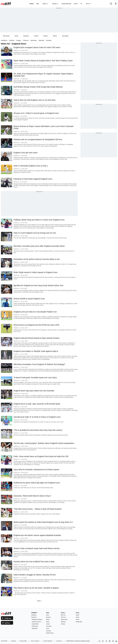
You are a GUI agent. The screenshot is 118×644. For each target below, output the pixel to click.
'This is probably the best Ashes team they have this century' (38, 430)
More (88, 4)
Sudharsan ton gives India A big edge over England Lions (37, 483)
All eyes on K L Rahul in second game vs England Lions (36, 113)
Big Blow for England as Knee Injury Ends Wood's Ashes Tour (38, 285)
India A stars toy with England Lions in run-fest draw (35, 100)
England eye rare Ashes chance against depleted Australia (37, 535)
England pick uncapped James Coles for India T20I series (37, 47)
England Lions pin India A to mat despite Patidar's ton (35, 312)
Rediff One (34, 617)
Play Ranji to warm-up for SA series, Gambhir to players (36, 588)
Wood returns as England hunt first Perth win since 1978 (36, 325)
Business (26, 36)
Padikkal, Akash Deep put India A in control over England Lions (39, 220)
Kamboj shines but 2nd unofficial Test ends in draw (34, 562)
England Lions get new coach (26, 153)
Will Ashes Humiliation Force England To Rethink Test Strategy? (39, 364)
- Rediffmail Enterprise (37, 619)
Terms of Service (35, 641)
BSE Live (63, 615)
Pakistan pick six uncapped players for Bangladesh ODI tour (38, 139)
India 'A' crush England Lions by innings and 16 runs (35, 233)
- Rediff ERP (34, 629)
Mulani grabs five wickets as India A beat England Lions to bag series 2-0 (43, 522)
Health (77, 615)
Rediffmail (34, 615)
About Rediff (4, 641)
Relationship (79, 622)
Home (32, 4)
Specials (41, 40)
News (45, 4)
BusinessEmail (66, 4)
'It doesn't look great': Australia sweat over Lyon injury (35, 377)
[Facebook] (106, 641)
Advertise (13, 641)
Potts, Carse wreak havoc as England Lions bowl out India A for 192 (41, 456)
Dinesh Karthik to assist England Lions (29, 299)
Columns (26, 40)
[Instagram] (110, 641)
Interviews (34, 40)
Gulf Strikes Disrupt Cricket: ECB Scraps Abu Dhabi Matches (38, 87)
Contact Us (59, 641)
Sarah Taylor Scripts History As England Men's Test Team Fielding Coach (43, 61)
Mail (38, 4)
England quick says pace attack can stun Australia (34, 391)
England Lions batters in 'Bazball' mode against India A (36, 351)
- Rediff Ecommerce (36, 622)
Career (77, 619)
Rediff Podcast (50, 633)
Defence (12, 40)
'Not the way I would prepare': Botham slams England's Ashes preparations (44, 443)
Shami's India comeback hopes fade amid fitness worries (37, 548)
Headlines (4, 40)
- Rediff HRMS (35, 624)
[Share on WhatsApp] (99, 641)
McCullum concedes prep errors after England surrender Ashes (39, 246)
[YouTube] (113, 641)
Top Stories (6, 36)
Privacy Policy (23, 641)
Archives (49, 40)
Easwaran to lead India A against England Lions (33, 179)
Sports (55, 36)
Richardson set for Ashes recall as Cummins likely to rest (37, 259)
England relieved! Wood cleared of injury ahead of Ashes (37, 338)
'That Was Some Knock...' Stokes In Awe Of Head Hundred (37, 509)
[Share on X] (103, 641)
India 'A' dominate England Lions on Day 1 (31, 166)
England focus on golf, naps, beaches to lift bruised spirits (37, 404)
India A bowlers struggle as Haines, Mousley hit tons (35, 575)
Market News (64, 619)
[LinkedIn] (116, 641)
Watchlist (63, 622)
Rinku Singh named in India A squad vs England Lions (35, 272)
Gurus (76, 4)
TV (81, 4)
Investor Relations (48, 641)
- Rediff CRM (35, 626)
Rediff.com (73, 641)
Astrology (48, 631)
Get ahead (65, 36)
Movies (46, 36)
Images (19, 40)
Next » (39, 601)
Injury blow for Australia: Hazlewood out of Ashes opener (36, 470)
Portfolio (63, 624)
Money (55, 4)
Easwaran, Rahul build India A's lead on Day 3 (32, 496)
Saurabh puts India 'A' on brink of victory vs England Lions (37, 417)
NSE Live (63, 617)
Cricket (36, 36)
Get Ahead (49, 626)
